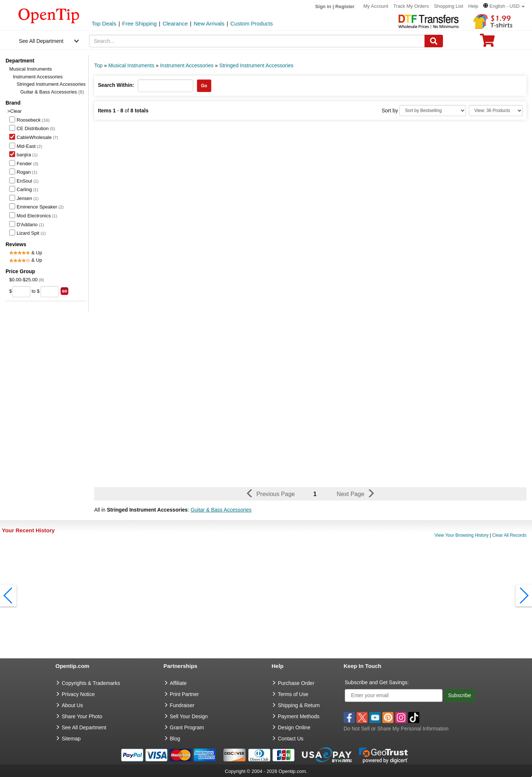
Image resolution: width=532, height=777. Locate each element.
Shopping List (449, 6)
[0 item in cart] (487, 43)
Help (473, 6)
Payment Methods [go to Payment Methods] (299, 716)
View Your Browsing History (462, 535)
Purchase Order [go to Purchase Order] (296, 683)
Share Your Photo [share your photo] (82, 716)
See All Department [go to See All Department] (84, 727)
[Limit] (496, 111)
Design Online (294, 727)
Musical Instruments (31, 69)
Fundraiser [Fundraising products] (182, 705)
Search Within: (116, 85)
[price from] (21, 292)
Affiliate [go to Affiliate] (178, 683)
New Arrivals (209, 23)
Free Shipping (139, 23)
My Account (376, 6)
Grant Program (187, 727)
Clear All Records (509, 535)
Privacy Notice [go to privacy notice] (78, 694)
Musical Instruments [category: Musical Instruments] (131, 65)
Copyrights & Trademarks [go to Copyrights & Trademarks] (91, 683)
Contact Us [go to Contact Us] (291, 739)
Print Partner (185, 694)
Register (345, 6)
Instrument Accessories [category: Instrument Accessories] (187, 65)
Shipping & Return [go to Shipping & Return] (299, 705)
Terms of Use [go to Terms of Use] (293, 694)
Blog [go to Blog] (175, 739)
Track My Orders (411, 6)
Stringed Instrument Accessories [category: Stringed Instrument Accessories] (257, 65)
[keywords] (257, 41)
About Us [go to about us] (72, 705)
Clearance (175, 23)
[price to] (50, 292)
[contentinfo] (49, 15)
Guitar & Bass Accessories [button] (221, 510)
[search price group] (64, 291)
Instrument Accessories (38, 77)
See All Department (41, 41)
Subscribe (460, 695)
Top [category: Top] (98, 65)
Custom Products (251, 23)
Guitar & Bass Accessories (52, 92)
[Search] (434, 41)
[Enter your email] (394, 695)
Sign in (323, 6)
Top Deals (104, 23)
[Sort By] (433, 111)
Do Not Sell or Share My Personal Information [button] (396, 729)
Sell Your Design (189, 716)
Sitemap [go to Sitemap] (71, 739)
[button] (504, 6)
